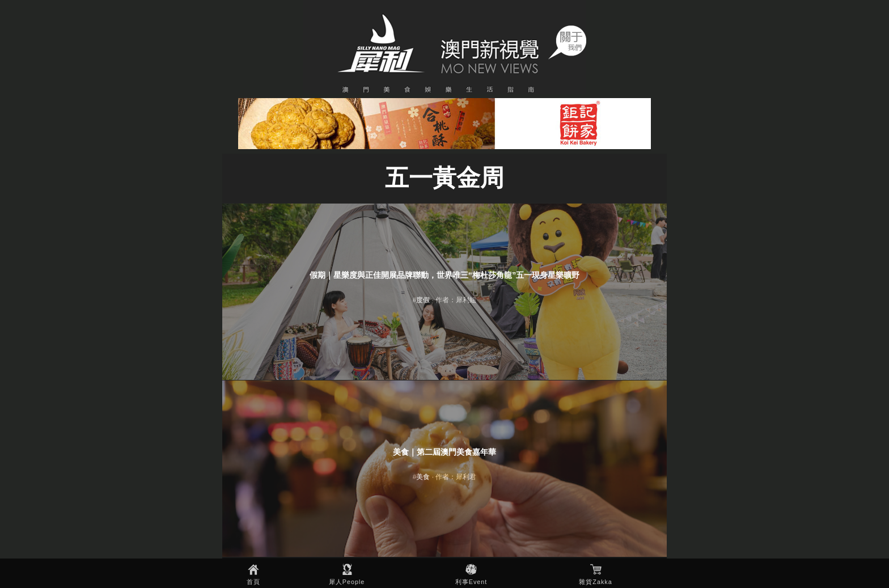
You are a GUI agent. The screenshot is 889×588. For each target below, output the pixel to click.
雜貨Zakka (595, 582)
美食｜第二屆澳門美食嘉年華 (444, 452)
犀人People (347, 582)
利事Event (471, 582)
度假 (423, 300)
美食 (423, 477)
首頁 (253, 582)
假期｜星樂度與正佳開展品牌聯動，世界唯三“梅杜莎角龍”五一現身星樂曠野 (444, 275)
